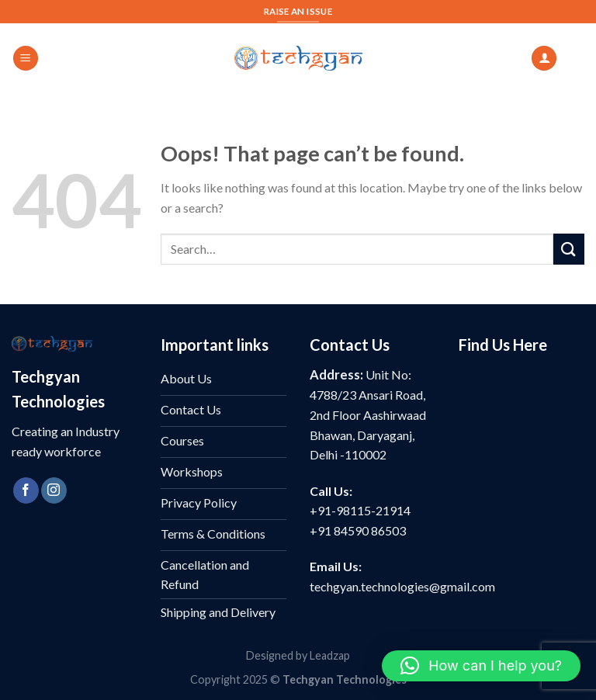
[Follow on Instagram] (54, 490)
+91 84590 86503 (358, 530)
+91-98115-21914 (360, 510)
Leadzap (330, 655)
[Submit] (569, 249)
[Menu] (26, 59)
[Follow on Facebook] (26, 490)
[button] (481, 666)
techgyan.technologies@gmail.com (402, 586)
